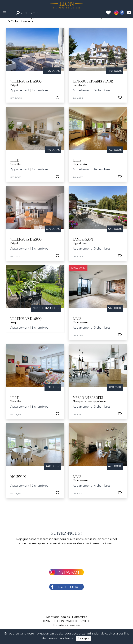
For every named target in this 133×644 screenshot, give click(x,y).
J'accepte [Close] (84, 638)
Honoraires (79, 617)
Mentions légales (58, 617)
